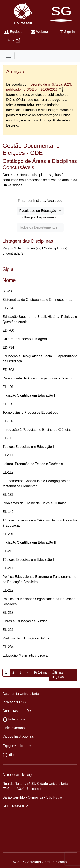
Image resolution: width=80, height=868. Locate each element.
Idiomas (14, 755)
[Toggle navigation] (9, 56)
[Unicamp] (22, 14)
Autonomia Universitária (21, 694)
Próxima (40, 672)
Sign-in (70, 32)
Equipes (16, 32)
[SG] (62, 14)
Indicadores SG (14, 702)
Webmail (43, 32)
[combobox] (40, 211)
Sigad (11, 40)
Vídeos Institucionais (18, 736)
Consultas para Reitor (19, 711)
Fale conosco (18, 719)
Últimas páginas (58, 675)
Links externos (14, 728)
